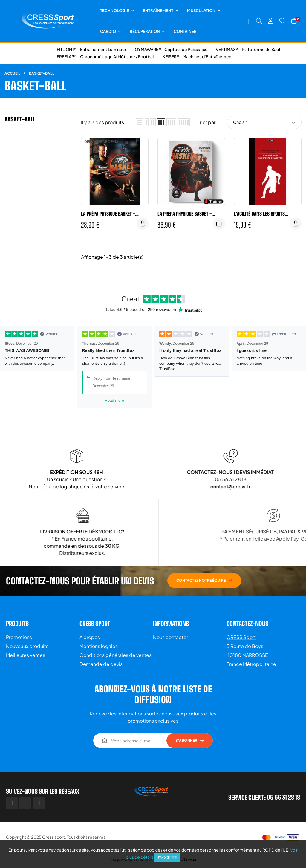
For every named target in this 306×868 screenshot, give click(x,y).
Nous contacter (170, 637)
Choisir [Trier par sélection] (264, 122)
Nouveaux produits (27, 646)
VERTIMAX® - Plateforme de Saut (248, 49)
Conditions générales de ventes (115, 655)
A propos (90, 637)
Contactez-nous (247, 624)
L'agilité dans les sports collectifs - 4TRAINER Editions (265, 214)
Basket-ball (20, 119)
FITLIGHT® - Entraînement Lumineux (92, 49)
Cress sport (53, 837)
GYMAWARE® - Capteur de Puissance (171, 49)
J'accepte (167, 858)
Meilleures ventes (26, 655)
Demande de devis (101, 664)
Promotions (19, 637)
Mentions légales (99, 646)
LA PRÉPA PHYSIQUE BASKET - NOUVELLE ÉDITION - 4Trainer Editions (186, 214)
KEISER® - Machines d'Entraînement (198, 56)
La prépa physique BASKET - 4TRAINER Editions (108, 214)
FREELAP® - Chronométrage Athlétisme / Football (106, 56)
